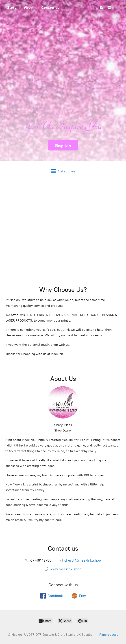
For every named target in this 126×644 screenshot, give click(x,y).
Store (12, 8)
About (29, 8)
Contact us (50, 8)
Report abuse (109, 635)
